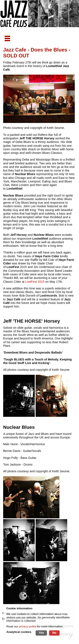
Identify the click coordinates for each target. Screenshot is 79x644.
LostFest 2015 (35, 282)
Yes (41, 633)
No (54, 633)
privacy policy (28, 626)
